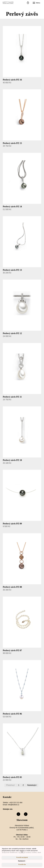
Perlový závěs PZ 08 (12, 587)
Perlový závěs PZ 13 (12, 270)
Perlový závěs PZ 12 (12, 333)
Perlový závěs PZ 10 (12, 460)
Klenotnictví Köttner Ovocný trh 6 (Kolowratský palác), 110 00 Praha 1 (22, 828)
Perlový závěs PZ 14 (12, 206)
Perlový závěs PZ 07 (12, 650)
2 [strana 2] (23, 785)
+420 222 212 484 (16, 803)
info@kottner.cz (14, 805)
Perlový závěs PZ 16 (12, 80)
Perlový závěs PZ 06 (12, 714)
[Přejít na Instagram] (26, 814)
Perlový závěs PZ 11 (12, 397)
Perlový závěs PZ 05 (12, 777)
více (22, 852)
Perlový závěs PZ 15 (12, 143)
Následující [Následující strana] (32, 785)
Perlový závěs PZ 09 (12, 524)
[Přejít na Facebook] (18, 814)
